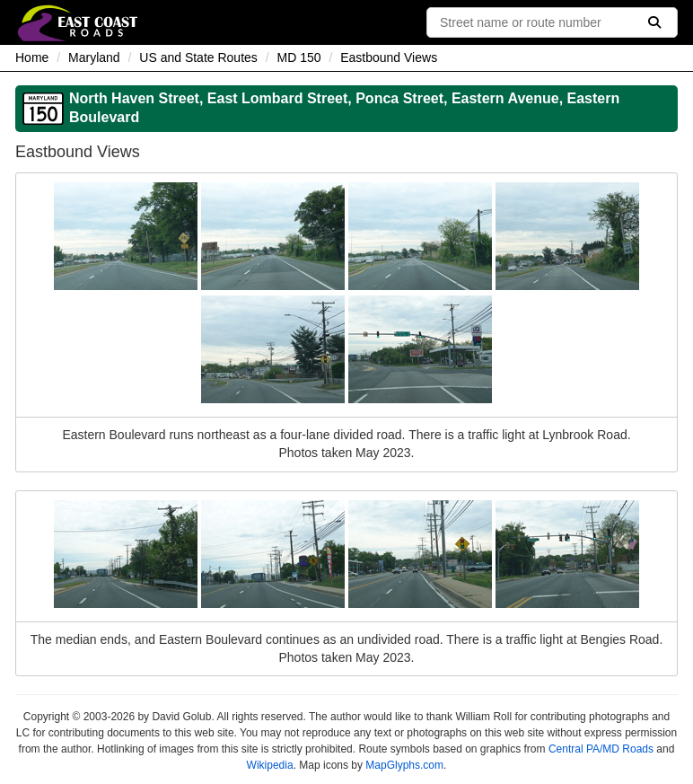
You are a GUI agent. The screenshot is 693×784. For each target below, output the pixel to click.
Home (32, 57)
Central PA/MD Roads (601, 749)
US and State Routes (198, 57)
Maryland (94, 57)
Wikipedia (270, 765)
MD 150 (299, 57)
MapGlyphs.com (404, 765)
